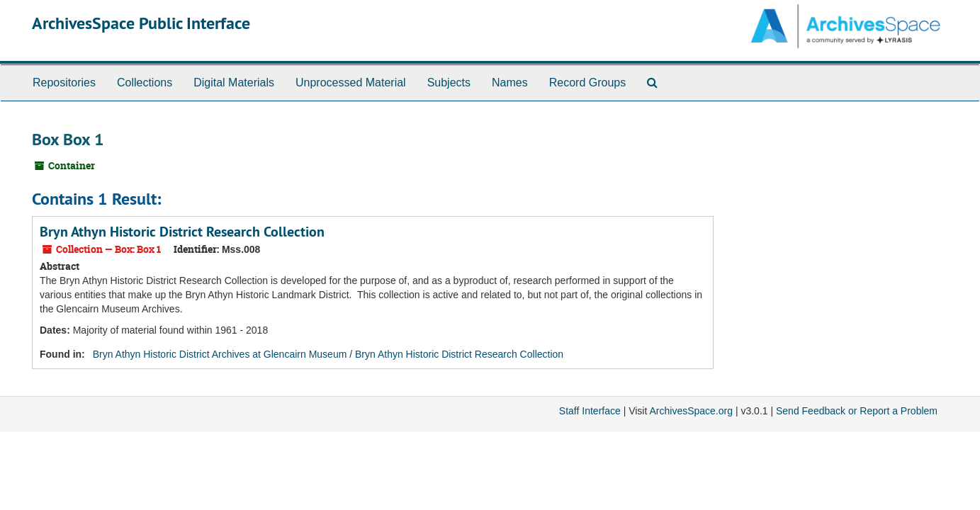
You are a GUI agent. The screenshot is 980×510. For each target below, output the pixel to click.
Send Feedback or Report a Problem (857, 411)
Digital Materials (234, 83)
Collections (145, 83)
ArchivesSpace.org (691, 411)
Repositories (64, 83)
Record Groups (588, 83)
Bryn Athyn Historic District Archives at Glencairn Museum (220, 354)
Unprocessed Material (351, 83)
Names (510, 83)
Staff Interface (590, 411)
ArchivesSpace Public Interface (141, 23)
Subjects (449, 83)
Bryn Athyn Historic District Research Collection (182, 232)
